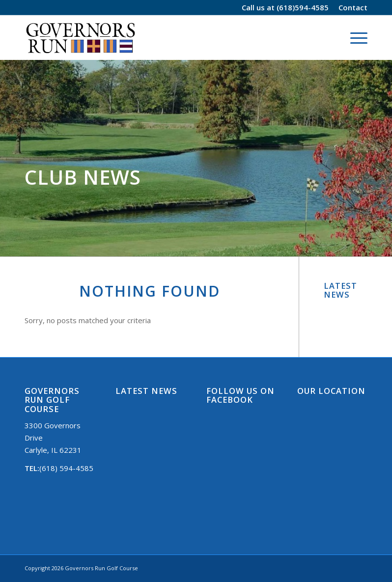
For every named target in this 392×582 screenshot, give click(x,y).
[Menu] (354, 37)
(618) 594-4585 (66, 468)
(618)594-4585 (303, 7)
